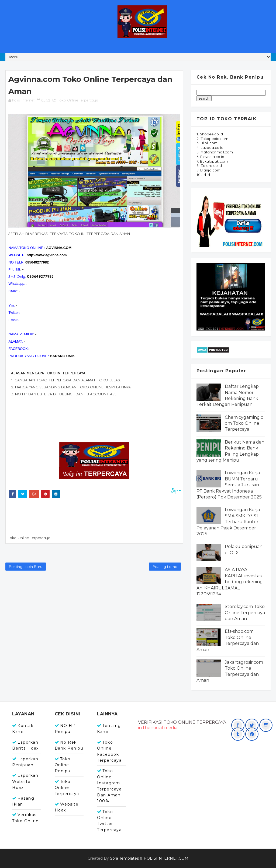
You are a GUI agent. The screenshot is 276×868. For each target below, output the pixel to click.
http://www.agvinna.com (47, 255)
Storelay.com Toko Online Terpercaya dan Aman (245, 613)
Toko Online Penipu (63, 765)
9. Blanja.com (208, 170)
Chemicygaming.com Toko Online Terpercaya (244, 423)
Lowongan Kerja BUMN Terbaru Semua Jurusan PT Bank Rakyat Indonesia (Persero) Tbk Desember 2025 (229, 485)
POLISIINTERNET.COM (166, 858)
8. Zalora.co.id (209, 166)
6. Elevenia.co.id (210, 157)
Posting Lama (165, 567)
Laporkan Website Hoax (25, 781)
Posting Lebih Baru (26, 567)
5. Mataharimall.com (215, 152)
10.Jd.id (203, 175)
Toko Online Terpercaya (78, 100)
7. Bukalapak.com (212, 161)
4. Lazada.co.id (210, 147)
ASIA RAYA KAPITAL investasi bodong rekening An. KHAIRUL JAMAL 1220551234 (230, 582)
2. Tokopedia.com (212, 139)
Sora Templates (124, 858)
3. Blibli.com (207, 143)
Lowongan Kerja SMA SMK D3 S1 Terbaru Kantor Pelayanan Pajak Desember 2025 (228, 522)
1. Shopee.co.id (210, 134)
